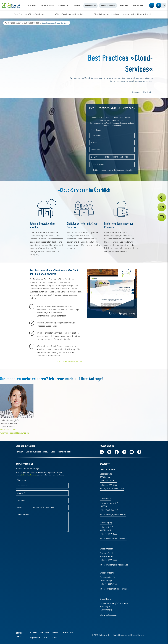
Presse (55, 633)
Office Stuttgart (107, 573)
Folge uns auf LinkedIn (102, 452)
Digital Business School (37, 452)
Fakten (54, 638)
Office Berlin (105, 499)
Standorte (44, 633)
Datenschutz (67, 633)
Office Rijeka (105, 599)
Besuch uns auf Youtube (132, 452)
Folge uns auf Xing (109, 452)
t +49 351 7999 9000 (108, 560)
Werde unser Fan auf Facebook (117, 452)
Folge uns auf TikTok (139, 452)
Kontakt (33, 633)
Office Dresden (106, 549)
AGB (46, 638)
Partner (19, 452)
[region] (84, 14)
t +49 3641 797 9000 (108, 481)
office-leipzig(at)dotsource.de (113, 539)
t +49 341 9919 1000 (108, 534)
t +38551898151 (107, 610)
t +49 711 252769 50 (108, 584)
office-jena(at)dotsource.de (112, 489)
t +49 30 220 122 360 (109, 510)
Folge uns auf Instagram (124, 452)
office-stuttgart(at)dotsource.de (114, 589)
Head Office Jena (107, 470)
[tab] (159, 5)
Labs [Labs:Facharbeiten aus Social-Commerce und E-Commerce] (53, 452)
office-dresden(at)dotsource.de (114, 565)
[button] (152, 5)
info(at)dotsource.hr (109, 615)
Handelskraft (64, 452)
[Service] (161, 212)
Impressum (35, 638)
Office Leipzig (106, 523)
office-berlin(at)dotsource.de (113, 515)
